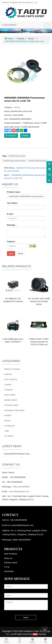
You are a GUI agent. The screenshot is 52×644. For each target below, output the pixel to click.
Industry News (11, 562)
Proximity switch (12, 405)
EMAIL (25, 136)
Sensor (31, 39)
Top (45, 640)
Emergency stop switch (15, 410)
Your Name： (13, 203)
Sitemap (42, 634)
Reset (20, 254)
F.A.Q (7, 567)
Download (9, 571)
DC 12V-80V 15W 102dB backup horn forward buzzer (39, 301)
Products (20, 39)
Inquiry (33, 640)
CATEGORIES (9, 25)
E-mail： (11, 214)
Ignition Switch (11, 400)
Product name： (14, 192)
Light (7, 431)
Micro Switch (10, 395)
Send (11, 254)
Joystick (8, 385)
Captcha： (12, 242)
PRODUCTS (13, 549)
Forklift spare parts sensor (14, 161)
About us (8, 558)
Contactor (9, 390)
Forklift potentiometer (37, 161)
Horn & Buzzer (11, 379)
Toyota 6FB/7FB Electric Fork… (18, 454)
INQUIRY (11, 136)
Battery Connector (12, 369)
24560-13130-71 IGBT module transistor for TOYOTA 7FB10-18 (39, 342)
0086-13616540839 (21, 487)
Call (20, 640)
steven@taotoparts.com (19, 491)
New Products (11, 554)
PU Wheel (9, 436)
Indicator (8, 374)
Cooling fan (9, 426)
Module (8, 415)
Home (10, 39)
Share (7, 640)
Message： (12, 225)
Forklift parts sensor (17, 156)
